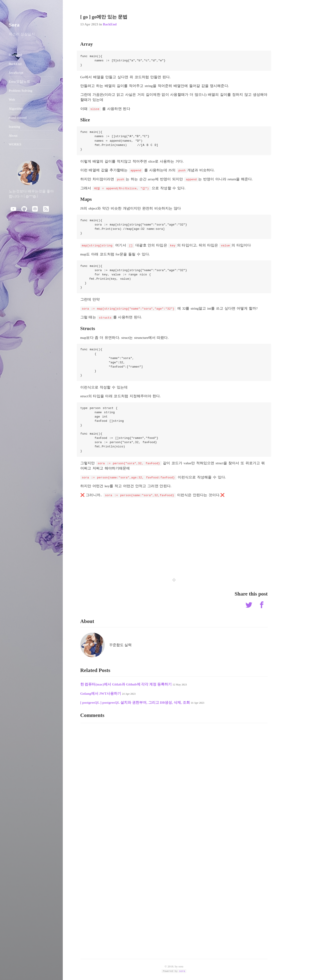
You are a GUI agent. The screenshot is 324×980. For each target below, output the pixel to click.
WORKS (15, 144)
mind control (18, 117)
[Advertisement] (174, 534)
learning (15, 126)
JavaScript (16, 73)
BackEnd (110, 24)
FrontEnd (15, 55)
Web (12, 99)
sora (182, 971)
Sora (14, 25)
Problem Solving (21, 90)
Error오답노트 (20, 81)
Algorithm (16, 108)
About (13, 135)
